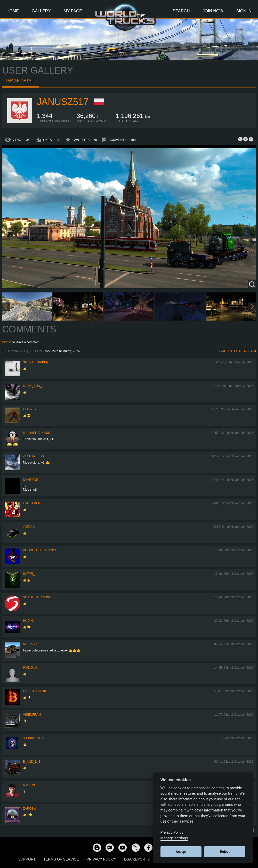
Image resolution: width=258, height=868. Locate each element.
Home (13, 11)
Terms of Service (61, 859)
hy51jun (30, 668)
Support (27, 859)
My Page (73, 11)
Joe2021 (29, 527)
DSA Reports (137, 859)
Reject (225, 852)
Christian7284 (35, 691)
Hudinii (29, 621)
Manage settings (174, 838)
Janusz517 (63, 102)
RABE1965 (31, 785)
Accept (181, 852)
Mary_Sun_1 (33, 386)
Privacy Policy (102, 859)
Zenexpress (33, 456)
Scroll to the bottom (237, 351)
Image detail (21, 81)
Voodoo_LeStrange (40, 550)
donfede (31, 480)
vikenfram (32, 715)
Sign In (244, 11)
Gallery (41, 11)
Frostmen (32, 503)
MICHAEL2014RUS (37, 433)
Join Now (213, 11)
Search (181, 11)
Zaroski (30, 809)
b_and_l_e (32, 762)
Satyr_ (29, 574)
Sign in (7, 342)
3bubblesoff (34, 738)
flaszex (30, 409)
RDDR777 (30, 644)
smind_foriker (36, 362)
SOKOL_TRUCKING (37, 597)
